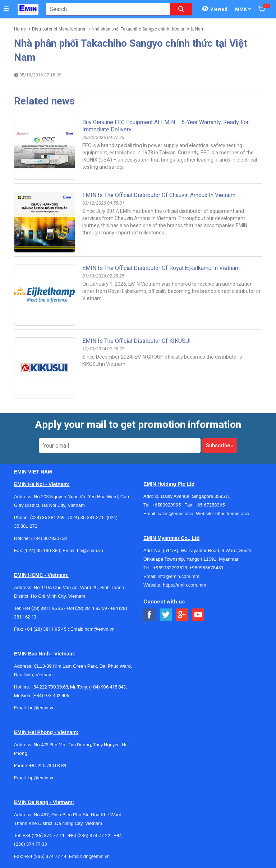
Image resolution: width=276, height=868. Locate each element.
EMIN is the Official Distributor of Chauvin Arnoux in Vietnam (159, 195)
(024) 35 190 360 (42, 550)
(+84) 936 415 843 (107, 687)
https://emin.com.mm (185, 585)
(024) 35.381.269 (47, 517)
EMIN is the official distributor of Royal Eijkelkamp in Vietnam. (162, 268)
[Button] (6, 9)
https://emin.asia (232, 514)
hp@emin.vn (42, 778)
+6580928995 (168, 505)
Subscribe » (220, 445)
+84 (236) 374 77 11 (44, 836)
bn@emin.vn (42, 708)
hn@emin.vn (90, 550)
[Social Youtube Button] (198, 615)
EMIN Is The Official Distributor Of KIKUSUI (137, 341)
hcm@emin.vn (99, 629)
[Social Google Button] (182, 615)
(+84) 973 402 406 (51, 696)
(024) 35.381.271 (86, 517)
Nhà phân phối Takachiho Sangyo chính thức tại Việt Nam (148, 29)
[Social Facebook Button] (150, 615)
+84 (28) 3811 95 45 (45, 629)
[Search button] (181, 9)
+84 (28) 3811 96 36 (43, 608)
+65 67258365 (210, 505)
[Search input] (104, 9)
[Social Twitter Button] (166, 615)
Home (20, 29)
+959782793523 (170, 568)
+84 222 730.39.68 (49, 687)
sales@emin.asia (176, 514)
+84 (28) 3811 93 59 (87, 608)
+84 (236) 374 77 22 (89, 836)
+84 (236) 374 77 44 (45, 856)
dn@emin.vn (96, 856)
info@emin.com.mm (179, 576)
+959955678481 (206, 568)
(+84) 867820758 (49, 538)
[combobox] (104, 9)
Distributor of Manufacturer (59, 29)
